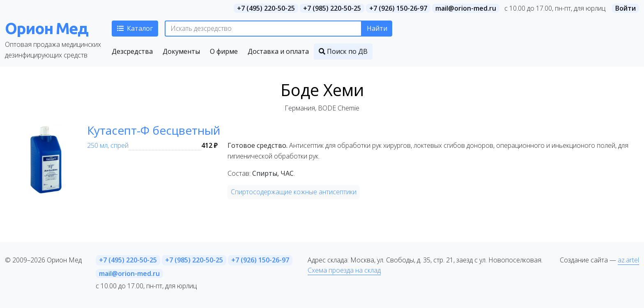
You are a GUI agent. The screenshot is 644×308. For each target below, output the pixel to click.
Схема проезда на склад (344, 270)
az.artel (628, 260)
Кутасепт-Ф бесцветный (154, 130)
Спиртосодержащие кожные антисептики (294, 192)
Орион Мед (46, 28)
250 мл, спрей (108, 145)
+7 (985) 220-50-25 (332, 8)
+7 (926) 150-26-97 (398, 8)
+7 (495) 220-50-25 (266, 8)
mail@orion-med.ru (466, 8)
